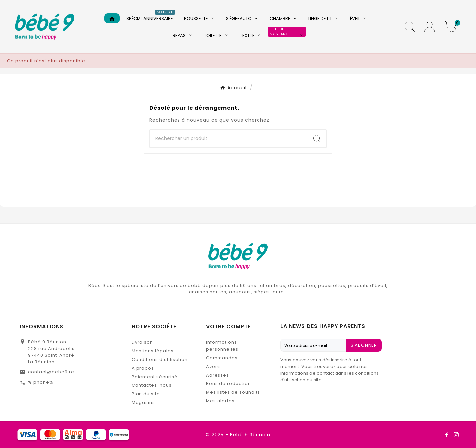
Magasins (143, 403)
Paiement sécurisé (155, 377)
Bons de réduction (228, 384)
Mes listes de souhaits (233, 392)
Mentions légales (153, 351)
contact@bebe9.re (51, 372)
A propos (143, 368)
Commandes (222, 358)
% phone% (41, 382)
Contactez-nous (152, 385)
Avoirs (214, 366)
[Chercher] (229, 139)
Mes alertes (220, 401)
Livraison (142, 342)
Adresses (218, 375)
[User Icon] (430, 27)
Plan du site (146, 394)
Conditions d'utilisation (160, 359)
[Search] (317, 139)
